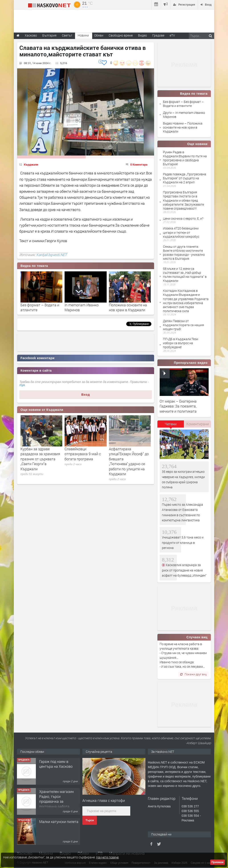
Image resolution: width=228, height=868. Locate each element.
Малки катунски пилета (59, 822)
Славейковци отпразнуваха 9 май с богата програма (83, 454)
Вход (86, 395)
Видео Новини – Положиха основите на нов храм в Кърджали (183, 127)
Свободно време (121, 35)
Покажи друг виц (193, 674)
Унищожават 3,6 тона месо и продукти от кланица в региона (183, 542)
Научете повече (107, 857)
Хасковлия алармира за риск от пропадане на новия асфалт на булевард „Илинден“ (184, 570)
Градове (158, 35)
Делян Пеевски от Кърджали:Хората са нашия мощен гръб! (183, 325)
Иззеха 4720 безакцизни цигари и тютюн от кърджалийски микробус (181, 232)
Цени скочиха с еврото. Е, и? (183, 218)
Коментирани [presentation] (198, 424)
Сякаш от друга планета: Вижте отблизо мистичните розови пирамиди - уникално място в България (184, 253)
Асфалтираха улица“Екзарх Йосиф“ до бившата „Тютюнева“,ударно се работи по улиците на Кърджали (129, 461)
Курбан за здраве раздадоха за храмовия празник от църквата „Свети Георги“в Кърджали (40, 459)
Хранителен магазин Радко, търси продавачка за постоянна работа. (56, 799)
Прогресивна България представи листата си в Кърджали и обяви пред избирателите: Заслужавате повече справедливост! (183, 200)
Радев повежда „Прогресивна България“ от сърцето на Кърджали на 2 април (185, 178)
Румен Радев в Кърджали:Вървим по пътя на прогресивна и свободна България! (185, 158)
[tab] (171, 426)
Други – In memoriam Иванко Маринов (184, 115)
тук (22, 385)
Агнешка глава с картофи (104, 800)
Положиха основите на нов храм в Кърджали (128, 307)
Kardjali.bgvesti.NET (52, 255)
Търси (90, 820)
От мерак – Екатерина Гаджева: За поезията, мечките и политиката (178, 406)
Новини (83, 35)
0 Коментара (139, 164)
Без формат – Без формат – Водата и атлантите (183, 104)
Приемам (218, 862)
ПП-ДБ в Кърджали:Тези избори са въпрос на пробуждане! (181, 343)
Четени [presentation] (171, 424)
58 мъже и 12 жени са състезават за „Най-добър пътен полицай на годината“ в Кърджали (185, 275)
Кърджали (31, 164)
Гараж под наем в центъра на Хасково (56, 764)
